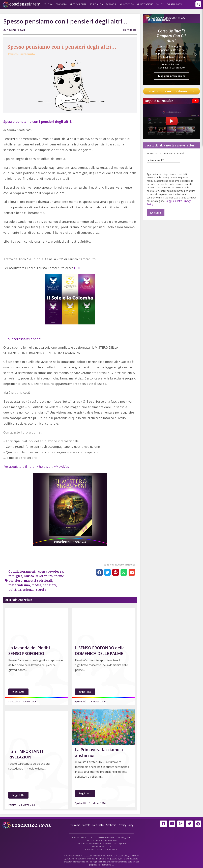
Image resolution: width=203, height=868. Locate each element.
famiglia (15, 576)
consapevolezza (51, 571)
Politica (48, 4)
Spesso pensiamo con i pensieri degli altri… (38, 122)
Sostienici (112, 825)
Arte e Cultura (78, 4)
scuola (41, 590)
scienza (28, 590)
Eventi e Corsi (174, 4)
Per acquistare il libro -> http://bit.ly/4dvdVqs (36, 467)
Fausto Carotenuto (38, 576)
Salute (160, 4)
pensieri (50, 585)
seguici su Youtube (159, 101)
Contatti (86, 825)
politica (15, 590)
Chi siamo (75, 825)
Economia (61, 4)
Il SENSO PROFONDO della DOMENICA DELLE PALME (100, 650)
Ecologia (111, 4)
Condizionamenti (23, 571)
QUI (77, 268)
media (37, 585)
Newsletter (98, 825)
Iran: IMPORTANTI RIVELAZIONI (26, 754)
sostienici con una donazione (172, 91)
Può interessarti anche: (22, 339)
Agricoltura (127, 4)
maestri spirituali (38, 581)
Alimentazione (145, 4)
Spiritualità (96, 4)
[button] (198, 4)
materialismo (19, 585)
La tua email (155, 160)
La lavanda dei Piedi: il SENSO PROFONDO (30, 650)
